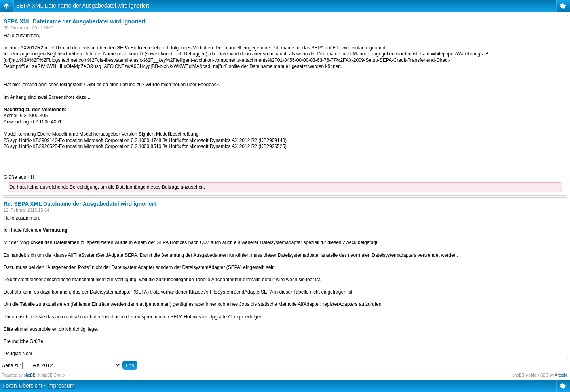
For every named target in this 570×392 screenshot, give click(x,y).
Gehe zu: (11, 365)
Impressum (61, 386)
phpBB (30, 375)
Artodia (561, 375)
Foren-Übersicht (22, 386)
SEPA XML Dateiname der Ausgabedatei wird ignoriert (83, 6)
